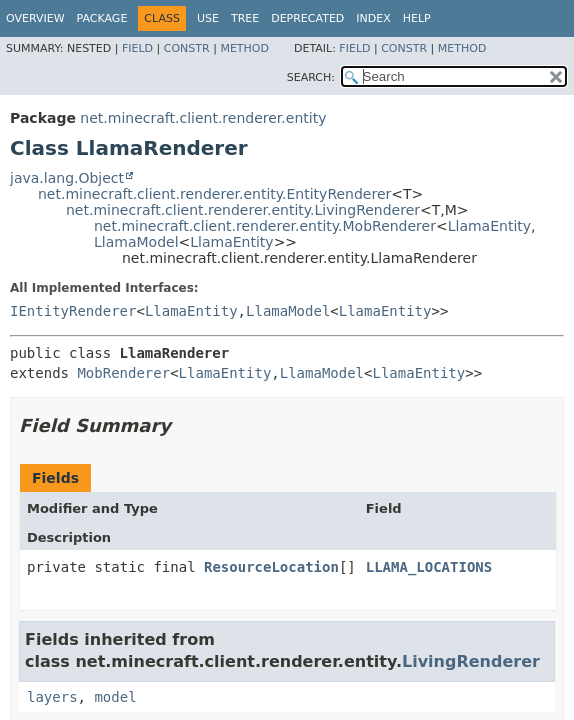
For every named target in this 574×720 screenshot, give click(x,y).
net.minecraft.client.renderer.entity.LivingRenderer (243, 210)
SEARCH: (311, 77)
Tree (245, 18)
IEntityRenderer (73, 311)
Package (102, 18)
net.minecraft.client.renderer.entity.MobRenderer (265, 226)
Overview (35, 18)
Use (208, 18)
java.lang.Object (67, 178)
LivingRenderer (471, 661)
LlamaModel (136, 242)
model (115, 697)
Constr (187, 48)
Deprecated (307, 18)
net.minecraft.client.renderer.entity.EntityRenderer (214, 194)
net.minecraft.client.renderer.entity (203, 118)
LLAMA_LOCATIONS (429, 567)
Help (417, 18)
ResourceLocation (271, 567)
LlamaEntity (489, 226)
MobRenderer (123, 373)
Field (137, 48)
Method (244, 48)
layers (52, 697)
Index (373, 18)
